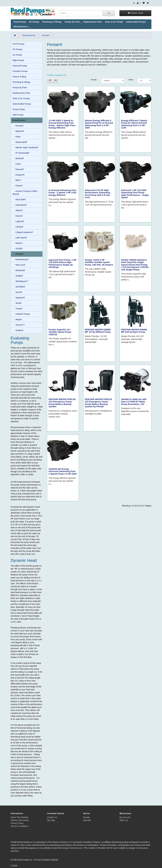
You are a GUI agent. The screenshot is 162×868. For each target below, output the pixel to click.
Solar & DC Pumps (114, 22)
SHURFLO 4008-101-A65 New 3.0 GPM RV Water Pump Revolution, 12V (134, 402)
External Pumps (20, 66)
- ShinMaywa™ (20, 281)
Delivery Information (20, 820)
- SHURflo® (19, 287)
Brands (87, 817)
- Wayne (17, 319)
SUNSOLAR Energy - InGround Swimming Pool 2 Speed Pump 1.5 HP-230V (63, 471)
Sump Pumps (19, 109)
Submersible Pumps (136, 22)
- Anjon (17, 137)
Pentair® (46, 35)
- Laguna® (18, 221)
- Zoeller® (18, 330)
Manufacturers (21, 27)
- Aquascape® (20, 142)
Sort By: (94, 80)
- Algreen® (18, 131)
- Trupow (17, 309)
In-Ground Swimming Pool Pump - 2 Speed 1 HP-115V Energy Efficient (63, 193)
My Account (125, 817)
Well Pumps (18, 115)
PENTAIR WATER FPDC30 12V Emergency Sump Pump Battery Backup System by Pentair (98, 403)
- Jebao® (18, 210)
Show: (131, 80)
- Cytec (17, 164)
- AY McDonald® (21, 153)
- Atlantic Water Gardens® (25, 147)
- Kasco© (18, 216)
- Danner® (18, 169)
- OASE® (18, 249)
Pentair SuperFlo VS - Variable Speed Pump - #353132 (61, 332)
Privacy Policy (17, 823)
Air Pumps (17, 55)
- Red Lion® (19, 265)
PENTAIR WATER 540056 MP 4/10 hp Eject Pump (134, 331)
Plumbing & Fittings (52, 22)
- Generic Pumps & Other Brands (25, 193)
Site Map (51, 820)
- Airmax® (18, 126)
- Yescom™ (19, 325)
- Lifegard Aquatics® (23, 232)
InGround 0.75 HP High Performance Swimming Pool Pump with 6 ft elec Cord (98, 194)
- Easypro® (19, 175)
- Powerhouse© (21, 259)
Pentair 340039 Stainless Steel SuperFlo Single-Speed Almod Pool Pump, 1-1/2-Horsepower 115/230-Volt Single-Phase (135, 265)
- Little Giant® (20, 238)
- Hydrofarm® (20, 205)
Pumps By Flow (72, 22)
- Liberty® (18, 227)
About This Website (20, 817)
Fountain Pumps (20, 71)
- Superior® (19, 298)
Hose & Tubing (19, 77)
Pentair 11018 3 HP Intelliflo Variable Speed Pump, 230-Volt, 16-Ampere (99, 262)
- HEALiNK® (19, 200)
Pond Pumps (20, 22)
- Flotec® (18, 186)
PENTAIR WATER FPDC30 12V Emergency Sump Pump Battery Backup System (62, 403)
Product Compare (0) (57, 75)
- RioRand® (19, 270)
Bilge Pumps (18, 60)
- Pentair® (18, 254)
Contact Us (52, 817)
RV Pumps (34, 22)
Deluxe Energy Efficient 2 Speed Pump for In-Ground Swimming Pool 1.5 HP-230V (99, 124)
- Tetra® (17, 303)
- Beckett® (18, 158)
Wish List (124, 820)
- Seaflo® (18, 276)
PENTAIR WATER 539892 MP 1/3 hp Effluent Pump (98, 331)
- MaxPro (18, 243)
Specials (87, 820)
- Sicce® (17, 292)
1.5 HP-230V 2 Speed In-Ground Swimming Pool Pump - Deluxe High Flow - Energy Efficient (62, 124)
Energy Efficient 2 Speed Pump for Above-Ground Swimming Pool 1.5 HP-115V (134, 124)
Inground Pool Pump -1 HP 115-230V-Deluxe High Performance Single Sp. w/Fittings (63, 264)
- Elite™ (17, 180)
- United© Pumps (21, 314)
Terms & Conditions (20, 826)
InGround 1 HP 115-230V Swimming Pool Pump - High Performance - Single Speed (135, 194)
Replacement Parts (93, 22)
